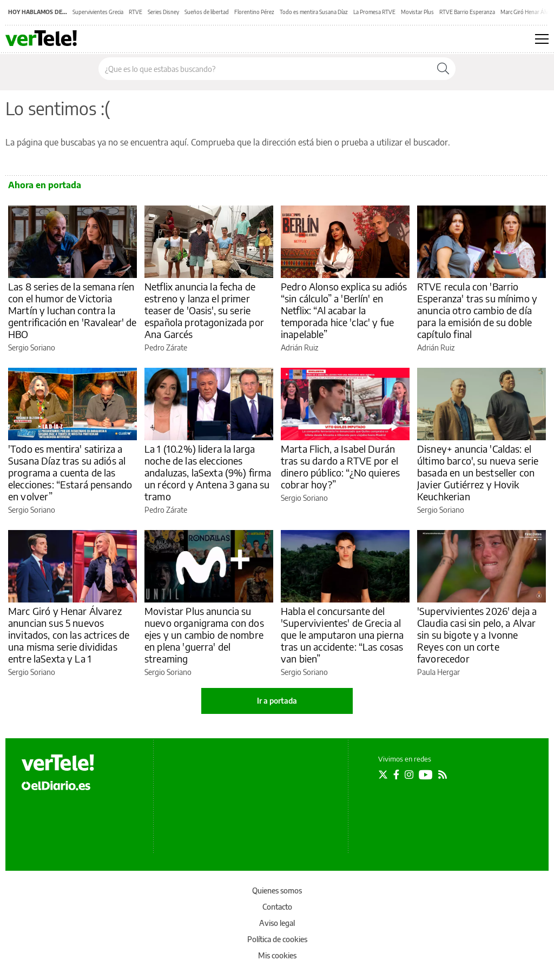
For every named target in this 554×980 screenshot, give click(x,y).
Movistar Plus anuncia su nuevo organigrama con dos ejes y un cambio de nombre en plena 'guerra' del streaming (204, 635)
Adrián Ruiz (299, 347)
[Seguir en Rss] (443, 774)
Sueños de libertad (207, 12)
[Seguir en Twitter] (383, 774)
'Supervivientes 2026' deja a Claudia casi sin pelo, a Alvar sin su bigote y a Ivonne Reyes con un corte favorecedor (477, 635)
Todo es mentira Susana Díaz (314, 12)
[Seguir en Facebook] (396, 774)
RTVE (136, 12)
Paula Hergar (438, 672)
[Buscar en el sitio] (265, 69)
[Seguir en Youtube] (426, 774)
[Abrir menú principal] (542, 39)
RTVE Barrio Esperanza (467, 12)
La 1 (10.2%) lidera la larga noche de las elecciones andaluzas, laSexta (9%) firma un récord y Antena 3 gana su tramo (208, 472)
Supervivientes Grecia (98, 12)
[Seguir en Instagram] (409, 774)
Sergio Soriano (32, 347)
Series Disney (163, 12)
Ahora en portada (45, 185)
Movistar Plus (417, 12)
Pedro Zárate (166, 347)
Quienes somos (277, 890)
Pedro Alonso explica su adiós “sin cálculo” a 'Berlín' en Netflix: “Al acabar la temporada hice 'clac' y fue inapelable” (344, 310)
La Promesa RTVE (374, 12)
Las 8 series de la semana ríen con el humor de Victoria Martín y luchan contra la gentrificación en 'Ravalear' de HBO (72, 310)
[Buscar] (443, 69)
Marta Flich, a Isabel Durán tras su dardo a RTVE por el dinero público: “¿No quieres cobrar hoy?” (340, 466)
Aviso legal (277, 923)
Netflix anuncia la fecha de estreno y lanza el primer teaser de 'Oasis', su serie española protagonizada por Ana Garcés (204, 310)
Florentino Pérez (254, 12)
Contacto (277, 907)
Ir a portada (277, 701)
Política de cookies (277, 939)
